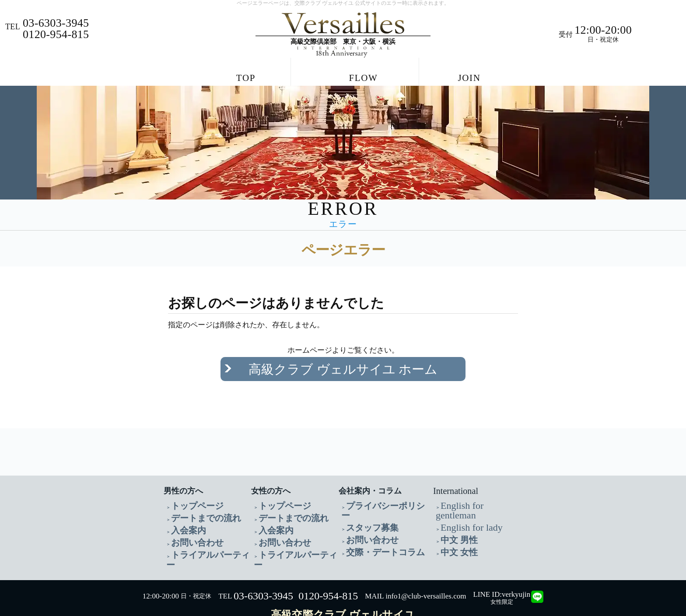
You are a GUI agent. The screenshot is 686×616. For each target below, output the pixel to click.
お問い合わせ (189, 520)
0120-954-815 (328, 561)
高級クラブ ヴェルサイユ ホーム (343, 361)
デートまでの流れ (196, 499)
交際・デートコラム (374, 520)
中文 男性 (454, 509)
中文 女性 (454, 520)
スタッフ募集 (364, 499)
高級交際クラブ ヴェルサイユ (343, 579)
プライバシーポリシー (377, 488)
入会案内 (183, 509)
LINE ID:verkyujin (502, 559)
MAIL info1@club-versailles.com (415, 561)
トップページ (189, 488)
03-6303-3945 (263, 561)
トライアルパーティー (202, 530)
